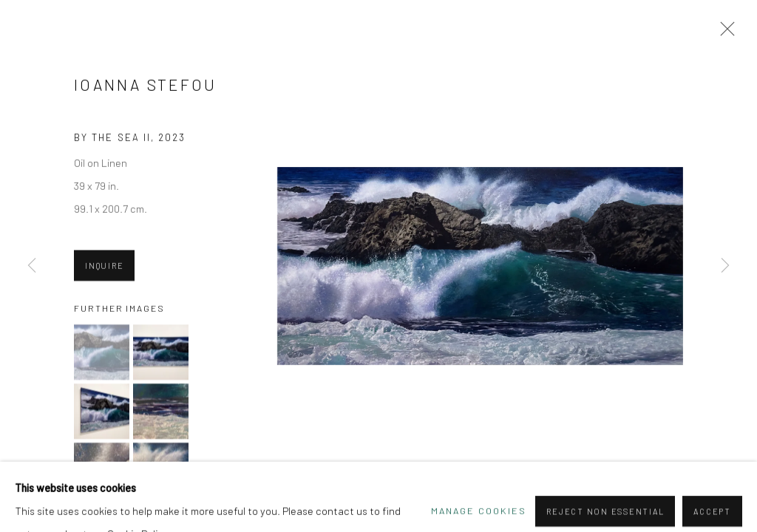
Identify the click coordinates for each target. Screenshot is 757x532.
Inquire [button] (104, 266)
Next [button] (725, 266)
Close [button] (724, 33)
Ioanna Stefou (146, 85)
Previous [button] (32, 266)
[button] (102, 353)
